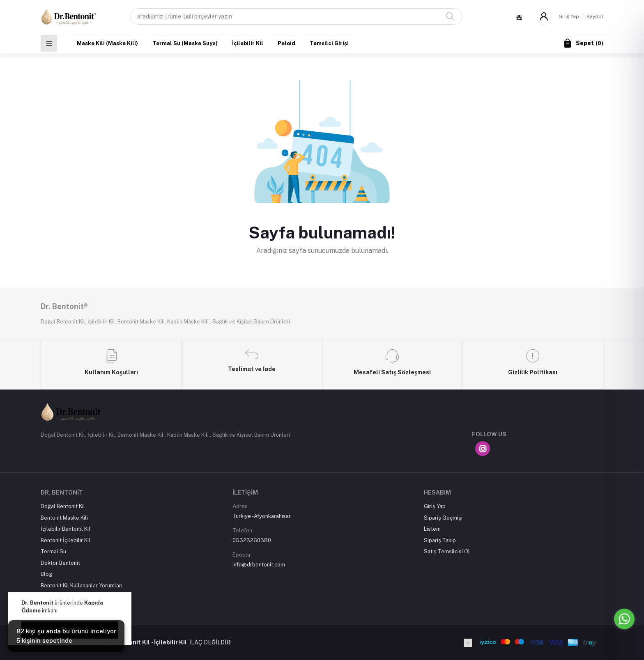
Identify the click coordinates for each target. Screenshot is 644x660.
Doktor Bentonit (60, 563)
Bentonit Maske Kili (64, 518)
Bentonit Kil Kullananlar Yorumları (82, 586)
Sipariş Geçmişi (443, 518)
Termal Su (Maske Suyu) (185, 43)
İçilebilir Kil (248, 43)
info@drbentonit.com (259, 565)
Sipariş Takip (440, 540)
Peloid (286, 43)
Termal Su (53, 551)
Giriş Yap (569, 16)
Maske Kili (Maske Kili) (107, 43)
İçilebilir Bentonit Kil (66, 529)
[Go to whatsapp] (624, 619)
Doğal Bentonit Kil (63, 506)
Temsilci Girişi (329, 43)
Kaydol (595, 16)
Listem (432, 529)
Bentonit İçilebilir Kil (66, 540)
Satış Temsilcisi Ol (447, 551)
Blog (46, 574)
